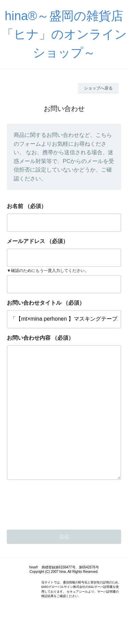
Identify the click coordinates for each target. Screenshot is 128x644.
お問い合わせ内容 (29, 338)
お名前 (15, 206)
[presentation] (59, 530)
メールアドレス (26, 241)
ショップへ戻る (98, 88)
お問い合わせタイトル (34, 303)
